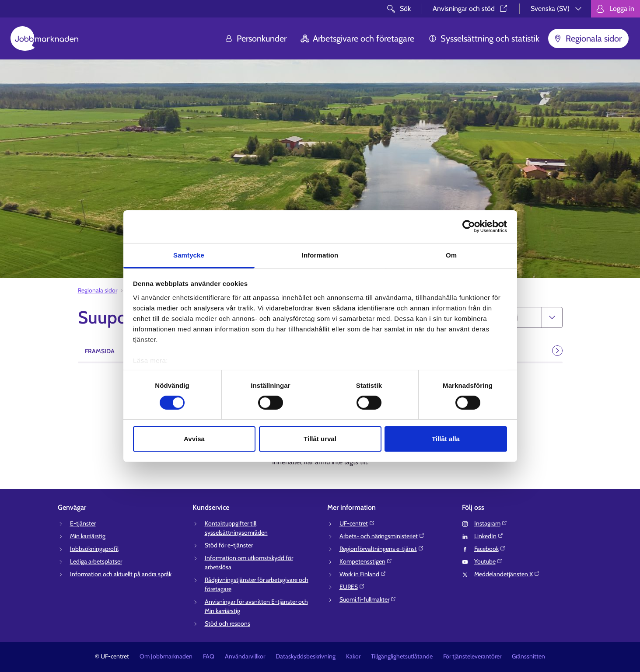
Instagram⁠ (491, 523)
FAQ (209, 656)
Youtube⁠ (488, 561)
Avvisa (194, 439)
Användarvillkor (245, 656)
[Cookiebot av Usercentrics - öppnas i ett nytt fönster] (469, 226)
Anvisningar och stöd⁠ (471, 9)
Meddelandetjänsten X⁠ (507, 574)
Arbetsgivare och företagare (357, 38)
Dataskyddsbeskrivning (306, 656)
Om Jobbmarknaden (166, 656)
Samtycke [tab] (189, 255)
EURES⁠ (352, 587)
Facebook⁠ (490, 549)
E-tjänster (83, 523)
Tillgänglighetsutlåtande (402, 656)
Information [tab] (320, 255)
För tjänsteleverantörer (472, 656)
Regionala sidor (588, 38)
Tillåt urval (320, 439)
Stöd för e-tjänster (229, 545)
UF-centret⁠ (357, 523)
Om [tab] (451, 255)
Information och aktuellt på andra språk (121, 574)
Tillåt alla (446, 439)
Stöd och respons (227, 623)
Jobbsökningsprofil (94, 549)
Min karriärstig (88, 536)
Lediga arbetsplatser (96, 561)
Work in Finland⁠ (363, 574)
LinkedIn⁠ (489, 536)
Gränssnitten (528, 656)
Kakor (353, 656)
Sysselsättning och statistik (484, 38)
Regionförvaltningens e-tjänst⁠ (382, 549)
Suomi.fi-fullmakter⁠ (368, 599)
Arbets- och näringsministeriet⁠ (382, 536)
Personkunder (255, 38)
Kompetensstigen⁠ (366, 561)
